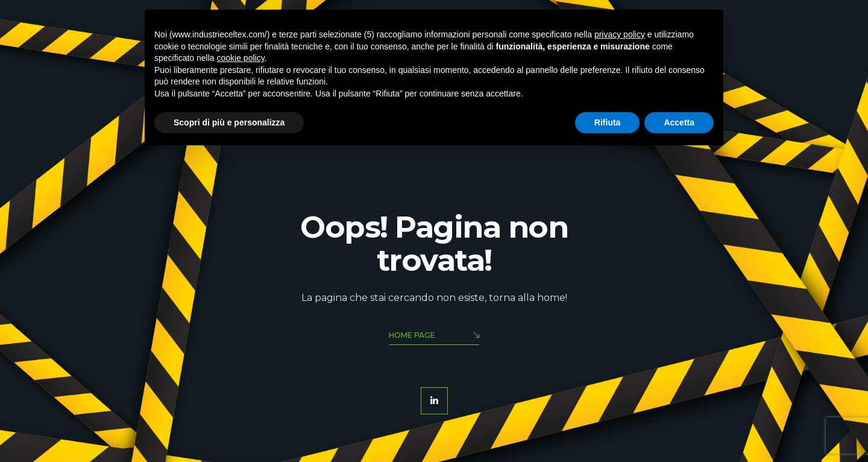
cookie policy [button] (241, 58)
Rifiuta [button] (608, 122)
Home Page (434, 336)
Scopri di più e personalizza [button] (229, 122)
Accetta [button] (679, 122)
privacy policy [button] (620, 34)
